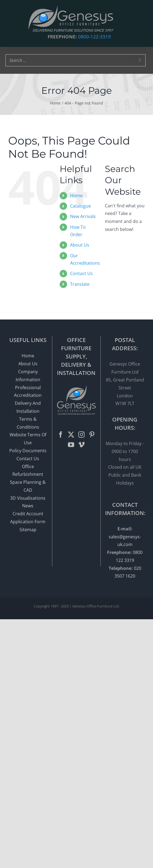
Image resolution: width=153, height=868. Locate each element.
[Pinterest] (92, 435)
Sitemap (28, 530)
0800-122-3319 (94, 37)
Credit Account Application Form (28, 518)
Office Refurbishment (28, 470)
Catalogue (80, 206)
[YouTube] (71, 445)
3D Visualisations (28, 498)
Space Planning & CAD (28, 486)
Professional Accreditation (28, 391)
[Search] (140, 60)
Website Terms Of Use (28, 439)
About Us (80, 245)
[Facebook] (61, 435)
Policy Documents (28, 451)
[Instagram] (81, 435)
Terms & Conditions (28, 423)
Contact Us (81, 273)
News (28, 506)
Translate (80, 284)
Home (76, 196)
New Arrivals (83, 216)
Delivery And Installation (28, 407)
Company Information (28, 376)
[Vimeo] (81, 445)
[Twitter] (71, 435)
